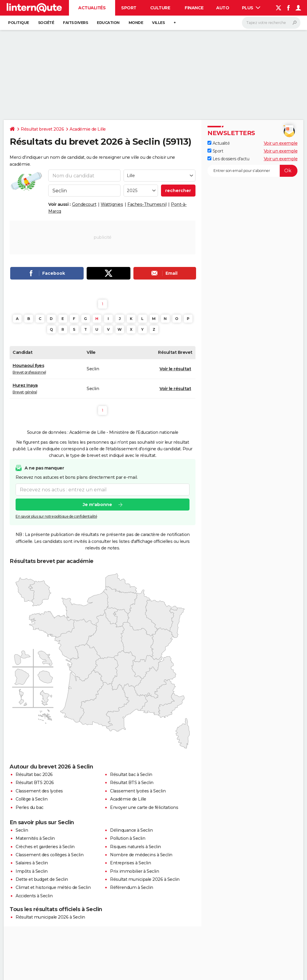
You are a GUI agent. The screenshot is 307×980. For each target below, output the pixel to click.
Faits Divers (75, 23)
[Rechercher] (271, 23)
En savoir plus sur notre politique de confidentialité (56, 516)
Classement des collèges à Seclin (49, 855)
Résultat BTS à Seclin (132, 783)
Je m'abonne (97, 505)
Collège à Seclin (31, 799)
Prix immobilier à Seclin (134, 871)
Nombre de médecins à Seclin (141, 855)
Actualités (92, 8)
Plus (251, 8)
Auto (223, 8)
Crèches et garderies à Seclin (45, 847)
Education (108, 23)
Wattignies (112, 204)
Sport (129, 8)
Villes (158, 23)
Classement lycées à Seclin (138, 791)
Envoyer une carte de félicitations (144, 807)
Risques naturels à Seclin (136, 847)
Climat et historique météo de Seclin (53, 887)
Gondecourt (84, 204)
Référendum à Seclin (132, 887)
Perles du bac (30, 807)
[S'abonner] (252, 171)
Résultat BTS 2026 (35, 783)
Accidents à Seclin (34, 896)
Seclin (22, 830)
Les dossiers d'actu (228, 159)
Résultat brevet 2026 (42, 129)
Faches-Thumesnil (147, 204)
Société (46, 23)
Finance (194, 8)
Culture (160, 8)
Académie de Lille (88, 129)
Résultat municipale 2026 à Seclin (145, 879)
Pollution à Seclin (128, 838)
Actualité (219, 143)
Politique (19, 23)
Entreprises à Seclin (130, 863)
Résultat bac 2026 (34, 774)
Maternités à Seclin (35, 838)
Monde (136, 23)
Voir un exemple (281, 143)
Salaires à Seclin (32, 863)
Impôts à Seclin (32, 871)
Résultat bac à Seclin (131, 774)
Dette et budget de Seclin (42, 879)
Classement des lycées (39, 791)
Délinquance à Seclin (131, 830)
